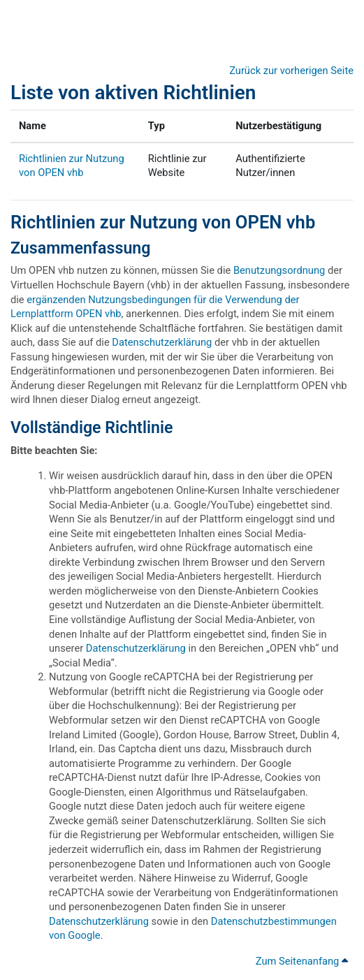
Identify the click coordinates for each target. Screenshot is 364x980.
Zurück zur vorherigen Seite (291, 71)
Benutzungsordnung (279, 270)
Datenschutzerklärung (162, 342)
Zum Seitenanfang (302, 961)
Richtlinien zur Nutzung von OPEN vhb (163, 222)
